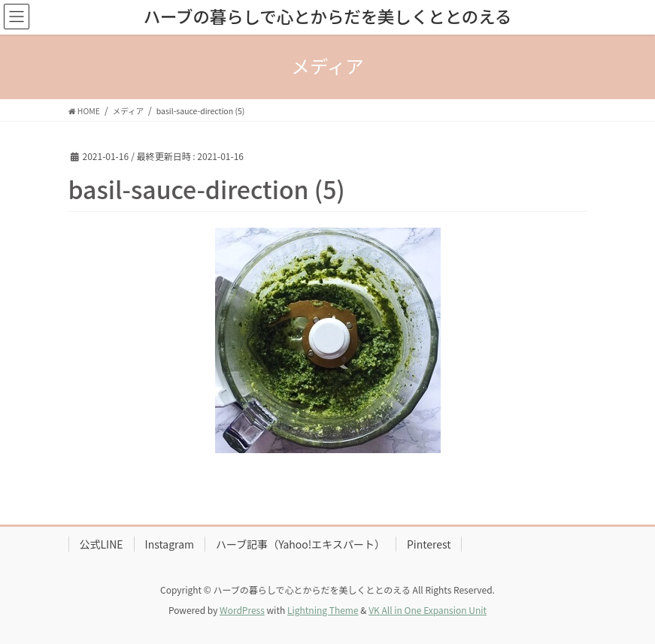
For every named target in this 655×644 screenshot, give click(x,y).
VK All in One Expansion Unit (428, 610)
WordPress (242, 610)
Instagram (170, 544)
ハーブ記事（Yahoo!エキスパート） (300, 544)
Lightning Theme (323, 610)
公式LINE (102, 544)
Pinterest (429, 544)
